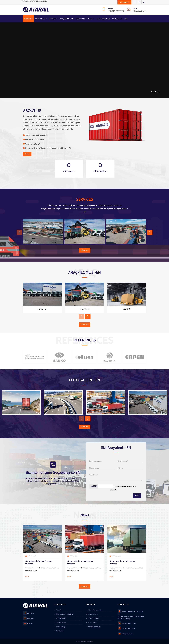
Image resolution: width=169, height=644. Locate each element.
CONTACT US (117, 19)
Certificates (60, 631)
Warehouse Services (94, 627)
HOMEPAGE (29, 19)
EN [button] (126, 19)
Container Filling (93, 614)
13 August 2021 (32, 556)
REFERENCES (81, 19)
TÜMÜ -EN (84, 250)
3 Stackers (85, 309)
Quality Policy (61, 627)
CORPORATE (41, 19)
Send (137, 495)
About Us (59, 610)
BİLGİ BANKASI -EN (103, 19)
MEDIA (91, 19)
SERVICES (53, 19)
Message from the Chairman (65, 614)
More (27, 154)
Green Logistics (61, 622)
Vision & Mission (61, 618)
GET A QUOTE (124, 2)
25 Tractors (42, 309)
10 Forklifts (127, 309)
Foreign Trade (92, 622)
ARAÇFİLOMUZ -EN (67, 19)
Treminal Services (93, 618)
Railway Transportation (95, 610)
